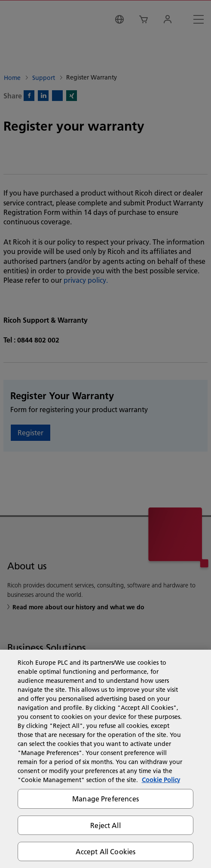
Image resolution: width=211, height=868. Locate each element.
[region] (105, 759)
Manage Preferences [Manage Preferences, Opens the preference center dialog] (105, 799)
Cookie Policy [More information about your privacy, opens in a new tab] (161, 780)
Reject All (105, 825)
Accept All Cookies (106, 851)
